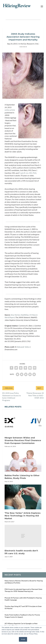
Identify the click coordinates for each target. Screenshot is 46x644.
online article (10, 110)
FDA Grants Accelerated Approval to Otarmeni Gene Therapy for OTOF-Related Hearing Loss (23, 590)
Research (30, 44)
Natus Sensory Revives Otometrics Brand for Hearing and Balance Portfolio (24, 582)
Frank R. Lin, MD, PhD (28, 173)
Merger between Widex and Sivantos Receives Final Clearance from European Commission (23, 440)
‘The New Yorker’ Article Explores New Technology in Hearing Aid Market (23, 516)
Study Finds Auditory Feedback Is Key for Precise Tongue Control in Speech (22, 616)
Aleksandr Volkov (23, 347)
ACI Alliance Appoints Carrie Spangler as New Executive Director (21, 624)
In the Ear (22, 44)
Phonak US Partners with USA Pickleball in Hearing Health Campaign (23, 599)
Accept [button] (23, 639)
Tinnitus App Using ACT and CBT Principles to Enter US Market (23, 607)
